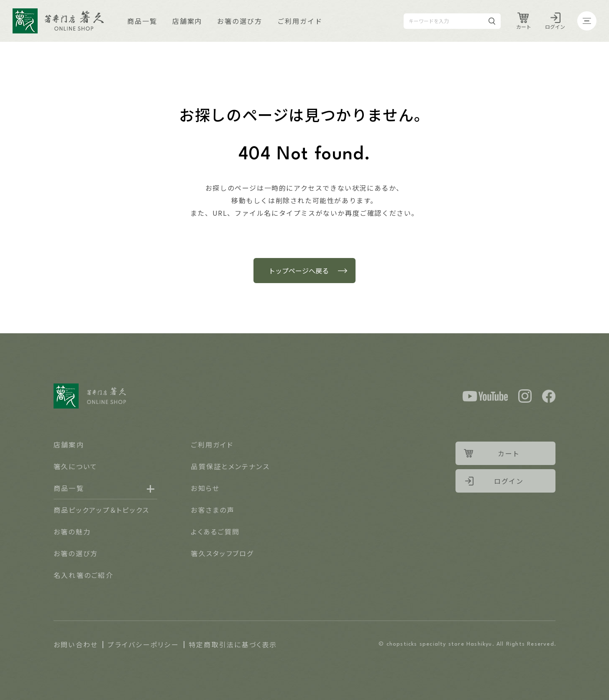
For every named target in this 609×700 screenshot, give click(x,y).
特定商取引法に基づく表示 (233, 644)
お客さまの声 (212, 510)
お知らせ (205, 488)
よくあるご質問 (215, 531)
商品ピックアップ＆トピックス (101, 510)
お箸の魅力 (72, 531)
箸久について (75, 466)
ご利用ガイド (300, 21)
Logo (58, 21)
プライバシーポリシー (143, 644)
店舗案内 (187, 21)
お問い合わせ (76, 644)
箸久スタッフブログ (222, 553)
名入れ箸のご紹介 (83, 575)
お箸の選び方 (240, 21)
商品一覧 (142, 21)
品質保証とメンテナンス (230, 466)
